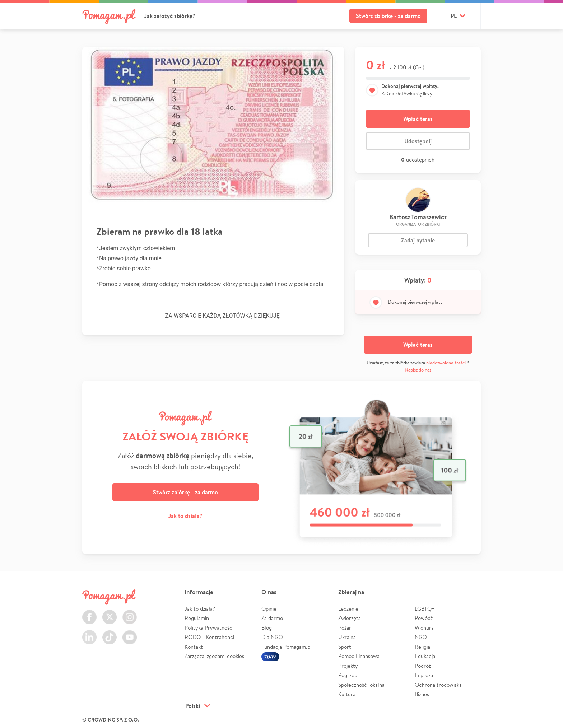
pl (454, 16)
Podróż (423, 666)
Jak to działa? (185, 516)
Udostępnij (418, 141)
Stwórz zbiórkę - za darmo (388, 16)
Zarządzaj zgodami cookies (214, 656)
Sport (345, 647)
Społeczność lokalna (361, 685)
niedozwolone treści (446, 363)
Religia (422, 647)
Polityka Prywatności (209, 628)
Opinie (269, 609)
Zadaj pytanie (418, 240)
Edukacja (425, 656)
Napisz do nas (418, 370)
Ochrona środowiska (438, 685)
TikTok (110, 633)
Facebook (89, 613)
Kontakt (194, 647)
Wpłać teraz (418, 119)
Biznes (422, 694)
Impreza (424, 675)
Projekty (348, 666)
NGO (421, 637)
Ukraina (347, 637)
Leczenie (348, 609)
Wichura (424, 628)
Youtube (130, 633)
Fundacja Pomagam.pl (287, 647)
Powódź (424, 618)
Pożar (345, 628)
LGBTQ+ (425, 609)
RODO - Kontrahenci (209, 637)
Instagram (130, 613)
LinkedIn (89, 633)
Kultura (347, 694)
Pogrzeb (348, 675)
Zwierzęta (350, 618)
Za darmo (272, 618)
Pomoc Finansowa (359, 656)
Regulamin (197, 618)
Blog (267, 628)
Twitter (110, 613)
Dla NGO (272, 637)
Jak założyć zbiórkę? (170, 16)
